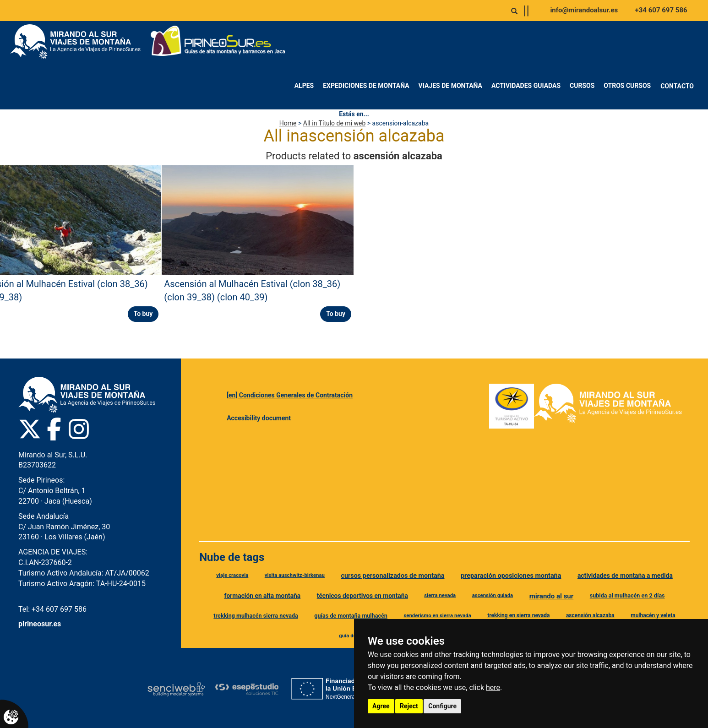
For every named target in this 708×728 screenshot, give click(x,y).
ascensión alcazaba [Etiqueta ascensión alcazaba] (590, 615)
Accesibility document (259, 418)
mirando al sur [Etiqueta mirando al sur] (552, 596)
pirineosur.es (40, 624)
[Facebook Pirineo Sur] (54, 429)
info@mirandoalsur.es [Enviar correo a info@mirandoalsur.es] (584, 10)
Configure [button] (442, 706)
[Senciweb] (176, 689)
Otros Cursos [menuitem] (627, 86)
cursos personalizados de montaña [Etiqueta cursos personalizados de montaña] (392, 576)
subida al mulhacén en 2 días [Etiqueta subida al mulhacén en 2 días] (627, 595)
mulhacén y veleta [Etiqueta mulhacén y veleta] (653, 615)
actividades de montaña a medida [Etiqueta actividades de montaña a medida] (625, 576)
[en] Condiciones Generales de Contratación (290, 395)
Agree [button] (381, 706)
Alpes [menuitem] (304, 86)
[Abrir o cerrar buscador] (514, 11)
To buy (143, 314)
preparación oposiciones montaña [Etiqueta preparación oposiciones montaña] (511, 576)
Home (288, 123)
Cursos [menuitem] (582, 86)
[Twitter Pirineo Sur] (30, 429)
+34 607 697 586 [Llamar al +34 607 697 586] (661, 10)
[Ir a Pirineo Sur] (218, 42)
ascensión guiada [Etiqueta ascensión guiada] (493, 595)
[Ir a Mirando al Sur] (79, 42)
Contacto (677, 86)
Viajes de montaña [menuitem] (450, 86)
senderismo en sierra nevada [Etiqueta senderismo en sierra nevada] (437, 615)
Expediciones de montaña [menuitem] (366, 86)
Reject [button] (409, 706)
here (493, 687)
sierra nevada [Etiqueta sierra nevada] (440, 595)
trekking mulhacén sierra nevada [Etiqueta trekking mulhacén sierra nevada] (256, 616)
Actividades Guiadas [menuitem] (526, 86)
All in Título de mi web (334, 123)
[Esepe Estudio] (247, 689)
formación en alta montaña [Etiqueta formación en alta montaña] (263, 596)
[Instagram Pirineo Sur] (79, 429)
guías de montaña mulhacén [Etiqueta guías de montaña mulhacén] (351, 616)
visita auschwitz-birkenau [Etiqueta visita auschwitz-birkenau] (295, 575)
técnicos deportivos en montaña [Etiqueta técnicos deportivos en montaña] (362, 596)
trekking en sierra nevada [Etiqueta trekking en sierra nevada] (518, 615)
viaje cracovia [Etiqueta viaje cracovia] (232, 575)
